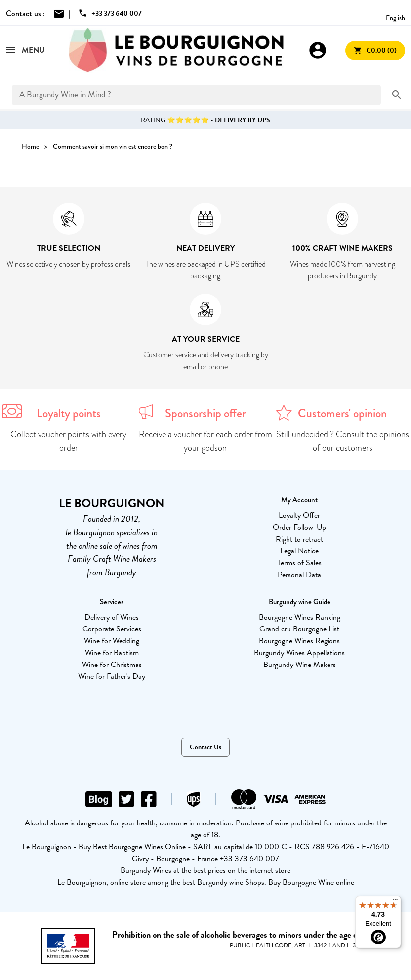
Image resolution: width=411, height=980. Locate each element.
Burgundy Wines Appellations (299, 653)
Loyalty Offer (299, 515)
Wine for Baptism (112, 653)
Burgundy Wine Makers (300, 665)
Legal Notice (299, 551)
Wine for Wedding (112, 641)
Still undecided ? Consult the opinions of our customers (343, 441)
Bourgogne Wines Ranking (300, 617)
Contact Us (205, 747)
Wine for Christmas (112, 665)
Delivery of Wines (112, 617)
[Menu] (395, 902)
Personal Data (299, 575)
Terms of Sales (299, 563)
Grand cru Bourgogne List (299, 629)
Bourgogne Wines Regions (299, 641)
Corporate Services (112, 629)
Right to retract (299, 539)
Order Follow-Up (299, 527)
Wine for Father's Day (112, 676)
